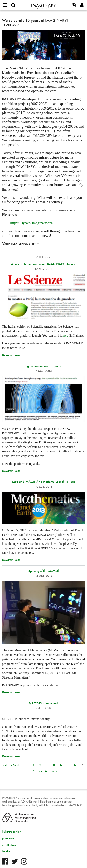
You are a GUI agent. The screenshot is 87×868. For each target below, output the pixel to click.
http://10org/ (32, 223)
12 (61, 765)
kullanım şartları (12, 832)
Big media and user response (43, 366)
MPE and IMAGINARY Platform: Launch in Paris (44, 482)
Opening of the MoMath (43, 571)
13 (68, 765)
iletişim (6, 851)
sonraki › (44, 771)
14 (75, 765)
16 (33, 771)
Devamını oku (11, 355)
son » (54, 771)
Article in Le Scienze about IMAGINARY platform (44, 264)
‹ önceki (16, 765)
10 (47, 765)
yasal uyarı (9, 838)
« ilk (5, 765)
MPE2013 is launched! (44, 703)
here (65, 336)
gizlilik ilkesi (9, 845)
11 (54, 765)
